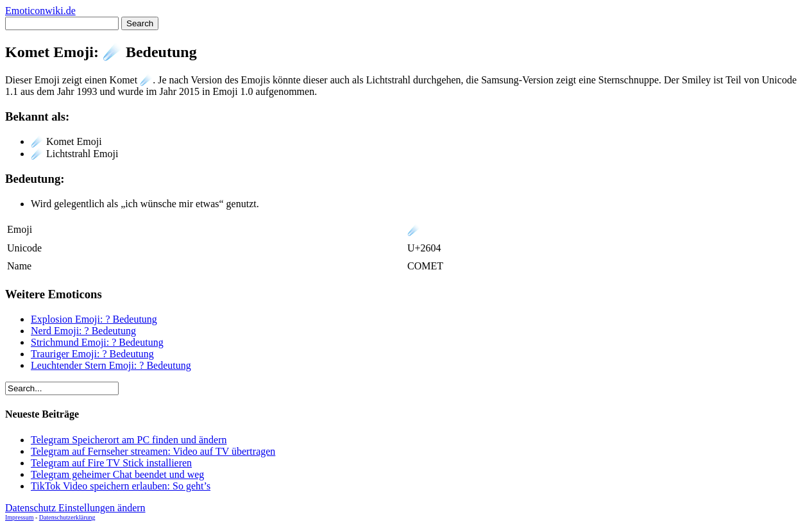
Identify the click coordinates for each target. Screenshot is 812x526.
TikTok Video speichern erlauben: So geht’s (121, 486)
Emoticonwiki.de (40, 11)
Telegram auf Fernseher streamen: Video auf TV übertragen (153, 451)
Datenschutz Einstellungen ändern (75, 508)
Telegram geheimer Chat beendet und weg (117, 474)
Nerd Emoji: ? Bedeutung (83, 331)
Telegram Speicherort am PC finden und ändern (129, 440)
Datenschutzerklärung (67, 517)
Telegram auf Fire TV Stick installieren (111, 463)
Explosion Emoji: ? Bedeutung (94, 319)
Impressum (19, 517)
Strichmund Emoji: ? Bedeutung (97, 342)
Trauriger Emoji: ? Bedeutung (92, 354)
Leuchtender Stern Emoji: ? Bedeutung (111, 365)
